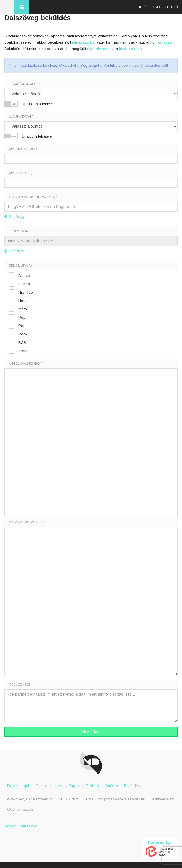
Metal (23, 309)
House (24, 301)
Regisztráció (166, 7)
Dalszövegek (19, 786)
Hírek (58, 786)
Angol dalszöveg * (25, 363)
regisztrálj (165, 42)
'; (91, 126)
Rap (22, 326)
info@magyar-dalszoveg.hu (121, 799)
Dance (24, 276)
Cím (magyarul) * (23, 149)
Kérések (111, 786)
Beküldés (91, 732)
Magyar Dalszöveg (7, 7)
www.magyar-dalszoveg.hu (30, 799)
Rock (23, 334)
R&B (22, 343)
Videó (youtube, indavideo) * (33, 197)
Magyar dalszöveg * (27, 522)
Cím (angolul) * (22, 173)
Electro (24, 284)
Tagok (74, 786)
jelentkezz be (83, 42)
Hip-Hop (26, 292)
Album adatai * (21, 116)
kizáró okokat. (131, 49)
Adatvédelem (163, 799)
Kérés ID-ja (18, 231)
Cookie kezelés (20, 809)
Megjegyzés (20, 685)
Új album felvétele (37, 136)
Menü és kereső (22, 7)
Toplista (92, 786)
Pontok (42, 786)
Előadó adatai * (22, 84)
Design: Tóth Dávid (21, 826)
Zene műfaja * (21, 266)
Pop (22, 317)
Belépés (146, 7)
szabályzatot (98, 49)
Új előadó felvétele (37, 104)
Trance (24, 351)
